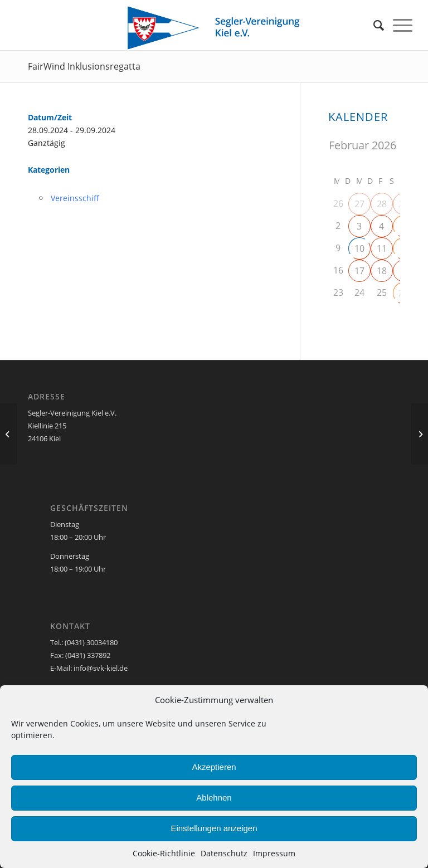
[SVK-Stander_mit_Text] (214, 28)
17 (359, 271)
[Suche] (379, 25)
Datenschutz (224, 853)
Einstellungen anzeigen (214, 828)
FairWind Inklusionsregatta (84, 66)
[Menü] (403, 25)
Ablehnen (214, 798)
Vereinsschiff (75, 198)
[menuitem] (379, 25)
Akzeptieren (214, 767)
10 (359, 248)
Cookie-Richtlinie (164, 853)
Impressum (274, 853)
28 (382, 204)
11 (382, 248)
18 (382, 271)
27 (359, 204)
